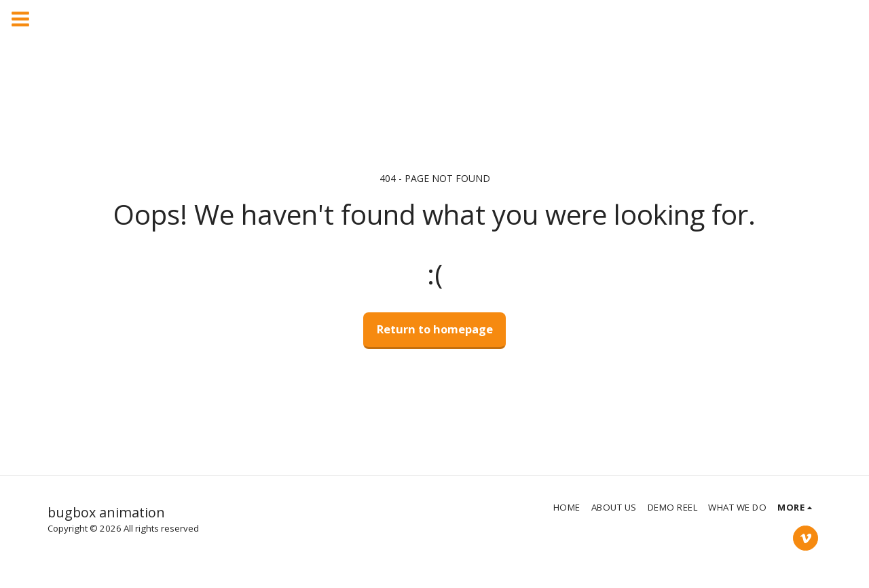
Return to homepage (435, 329)
